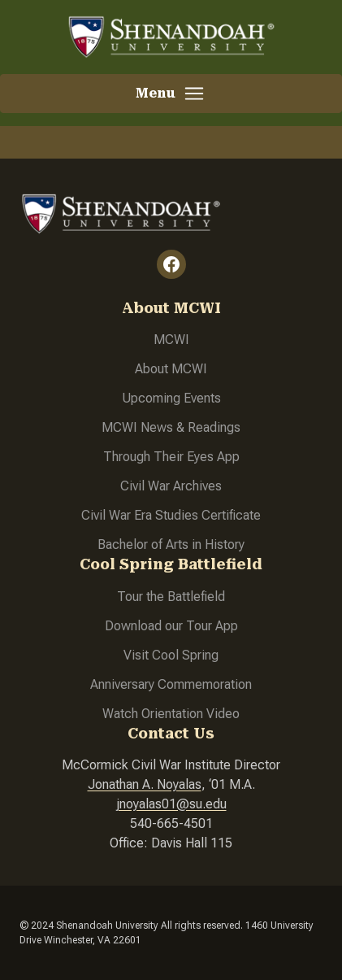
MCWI (171, 340)
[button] (171, 94)
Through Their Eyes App (171, 457)
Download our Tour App (171, 626)
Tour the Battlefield (171, 597)
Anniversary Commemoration (171, 684)
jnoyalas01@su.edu (171, 804)
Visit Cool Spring (171, 655)
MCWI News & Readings (171, 427)
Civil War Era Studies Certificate (171, 515)
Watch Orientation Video (171, 714)
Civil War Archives (171, 486)
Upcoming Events (171, 398)
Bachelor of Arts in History (171, 544)
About (153, 369)
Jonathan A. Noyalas (145, 784)
